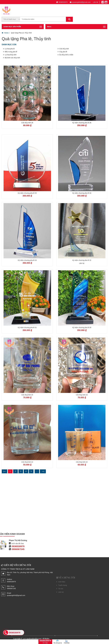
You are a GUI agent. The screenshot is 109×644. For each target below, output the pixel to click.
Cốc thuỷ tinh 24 (82, 427)
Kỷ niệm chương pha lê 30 (82, 359)
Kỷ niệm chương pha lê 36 (82, 123)
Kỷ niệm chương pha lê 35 (27, 225)
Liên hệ (95, 2)
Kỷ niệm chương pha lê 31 (27, 359)
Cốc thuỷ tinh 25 (27, 427)
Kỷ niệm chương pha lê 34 (82, 225)
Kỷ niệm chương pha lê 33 (27, 292)
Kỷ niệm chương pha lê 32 (82, 292)
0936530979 (62, 2)
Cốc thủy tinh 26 (27, 123)
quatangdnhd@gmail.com (80, 2)
